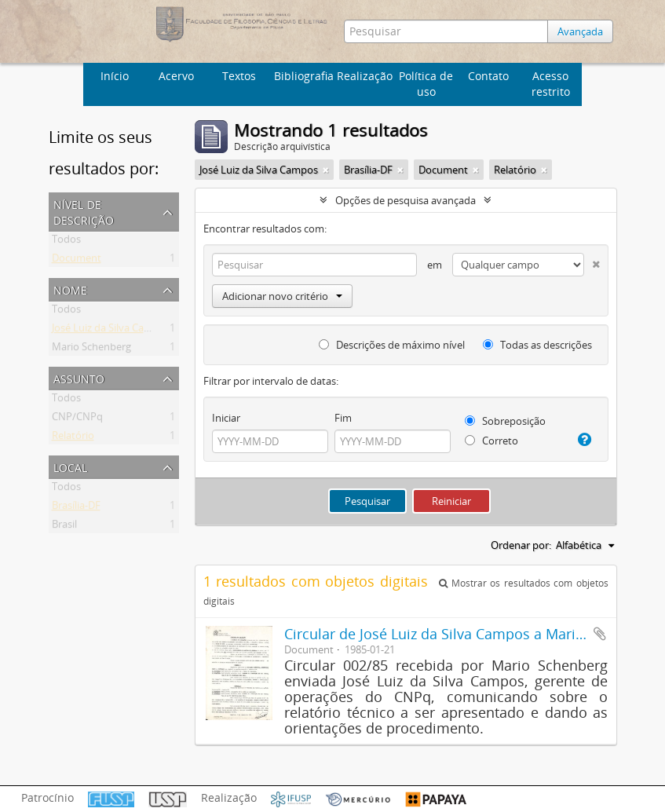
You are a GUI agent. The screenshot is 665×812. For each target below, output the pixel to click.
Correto (491, 441)
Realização (365, 76)
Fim (343, 418)
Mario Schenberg (91, 349)
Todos (66, 242)
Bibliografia (303, 76)
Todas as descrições (537, 345)
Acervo (176, 76)
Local (70, 466)
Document (77, 261)
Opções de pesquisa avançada (406, 200)
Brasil (64, 527)
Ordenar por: (521, 545)
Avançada (580, 31)
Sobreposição (505, 421)
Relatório (73, 438)
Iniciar (226, 418)
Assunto (79, 377)
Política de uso (426, 84)
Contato (488, 76)
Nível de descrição (84, 211)
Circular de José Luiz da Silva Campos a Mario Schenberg (471, 634)
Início (115, 76)
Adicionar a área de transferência (600, 634)
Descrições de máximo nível (392, 345)
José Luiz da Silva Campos (111, 331)
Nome (70, 289)
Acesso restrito (551, 84)
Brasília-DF (76, 508)
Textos (239, 76)
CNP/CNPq (77, 419)
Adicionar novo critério (282, 296)
